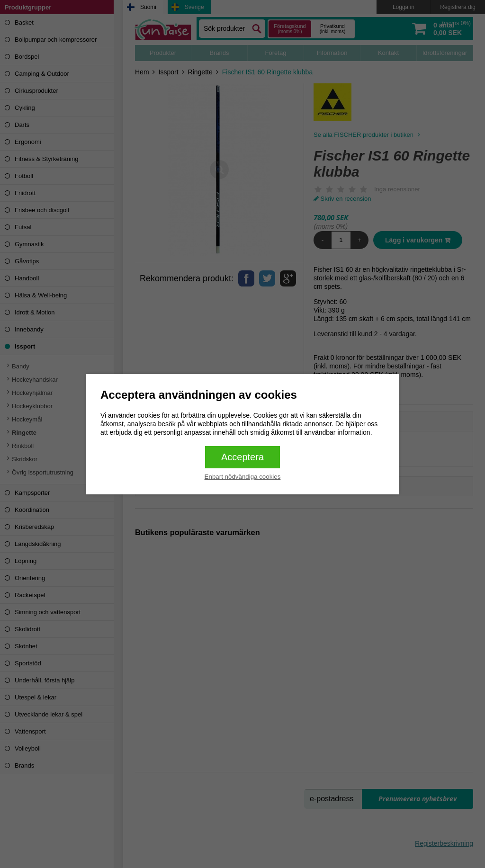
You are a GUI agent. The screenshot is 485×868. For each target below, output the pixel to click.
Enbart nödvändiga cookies (243, 477)
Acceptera (242, 457)
